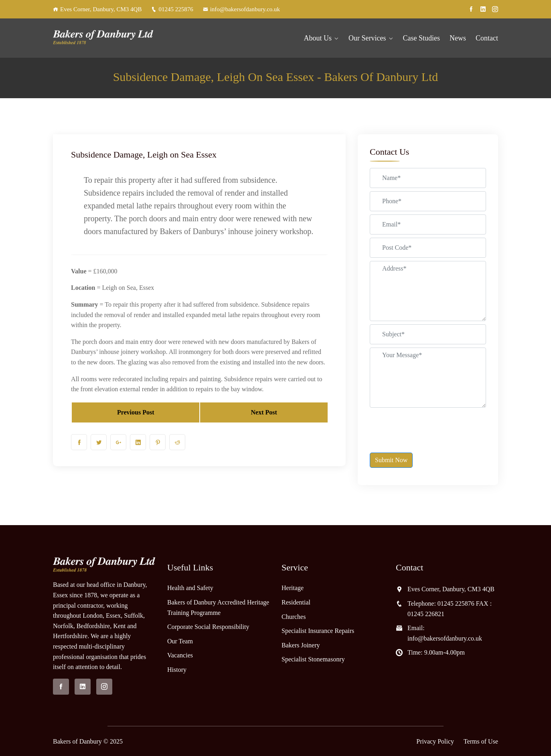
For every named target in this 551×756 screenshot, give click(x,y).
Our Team (180, 641)
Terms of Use (481, 741)
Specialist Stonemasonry (313, 659)
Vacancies (180, 655)
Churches (294, 617)
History (177, 670)
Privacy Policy (435, 741)
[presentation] (431, 427)
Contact (487, 38)
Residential (296, 602)
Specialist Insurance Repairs (318, 631)
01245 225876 (172, 9)
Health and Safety (190, 588)
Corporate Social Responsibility (208, 627)
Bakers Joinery (301, 645)
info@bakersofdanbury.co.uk (241, 9)
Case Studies (422, 38)
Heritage (293, 588)
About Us (318, 38)
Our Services (367, 38)
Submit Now (391, 460)
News (458, 38)
